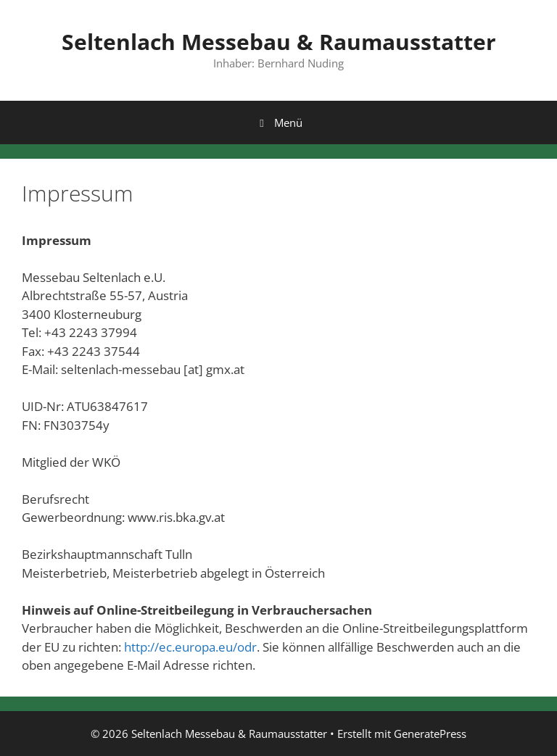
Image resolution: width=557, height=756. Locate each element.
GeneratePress (430, 734)
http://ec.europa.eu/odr (190, 647)
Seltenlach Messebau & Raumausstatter (279, 42)
